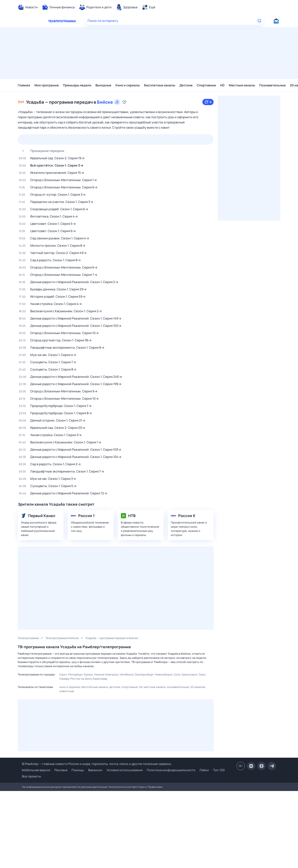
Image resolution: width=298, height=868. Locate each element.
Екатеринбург (144, 674)
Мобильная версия (36, 770)
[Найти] (259, 21)
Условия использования (125, 770)
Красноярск (190, 674)
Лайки (204, 770)
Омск (202, 674)
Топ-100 (219, 770)
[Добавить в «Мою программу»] (124, 102)
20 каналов (198, 687)
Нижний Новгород (106, 674)
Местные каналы (242, 85)
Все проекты (31, 776)
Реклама (61, 770)
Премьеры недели (77, 85)
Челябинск (127, 674)
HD (222, 85)
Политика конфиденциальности (171, 770)
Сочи (177, 674)
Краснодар (100, 679)
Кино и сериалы (128, 85)
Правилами (155, 787)
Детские (186, 85)
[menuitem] (28, 7)
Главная (24, 85)
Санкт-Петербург (71, 674)
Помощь (78, 770)
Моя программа (47, 85)
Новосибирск (164, 674)
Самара (64, 679)
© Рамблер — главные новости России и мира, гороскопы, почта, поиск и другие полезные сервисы (96, 764)
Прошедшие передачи (41, 151)
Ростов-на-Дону (81, 679)
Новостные (67, 691)
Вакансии (95, 770)
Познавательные (272, 85)
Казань (88, 674)
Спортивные (206, 85)
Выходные (103, 85)
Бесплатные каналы (160, 85)
